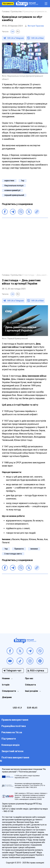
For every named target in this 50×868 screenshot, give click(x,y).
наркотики (9, 181)
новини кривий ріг (12, 190)
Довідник (7, 697)
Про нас (29, 678)
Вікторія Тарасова (36, 26)
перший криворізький (14, 195)
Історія (6, 685)
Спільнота (30, 685)
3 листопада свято (13, 554)
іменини (34, 549)
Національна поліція (14, 186)
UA (13, 32)
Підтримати (8, 4)
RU (18, 32)
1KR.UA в (15, 38)
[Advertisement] (25, 246)
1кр (23, 181)
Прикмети (19, 549)
